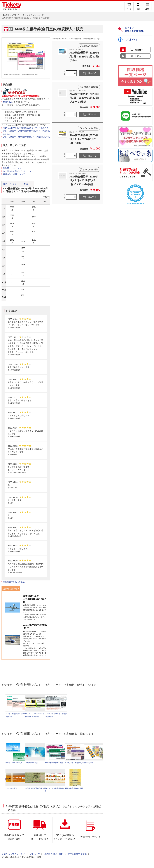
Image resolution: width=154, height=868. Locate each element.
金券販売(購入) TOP (54, 854)
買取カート (140, 50)
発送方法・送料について (14, 174)
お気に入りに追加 (90, 45)
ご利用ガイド (128, 40)
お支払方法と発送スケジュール (17, 171)
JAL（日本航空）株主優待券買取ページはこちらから (26, 137)
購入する (92, 73)
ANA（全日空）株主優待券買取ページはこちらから (26, 128)
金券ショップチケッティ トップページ (21, 854)
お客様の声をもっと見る (14, 582)
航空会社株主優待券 (77, 854)
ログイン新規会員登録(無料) (131, 29)
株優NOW (7, 102)
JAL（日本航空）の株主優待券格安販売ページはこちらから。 (26, 133)
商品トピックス (10, 184)
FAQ (26, 184)
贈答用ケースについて (13, 168)
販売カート (140, 56)
